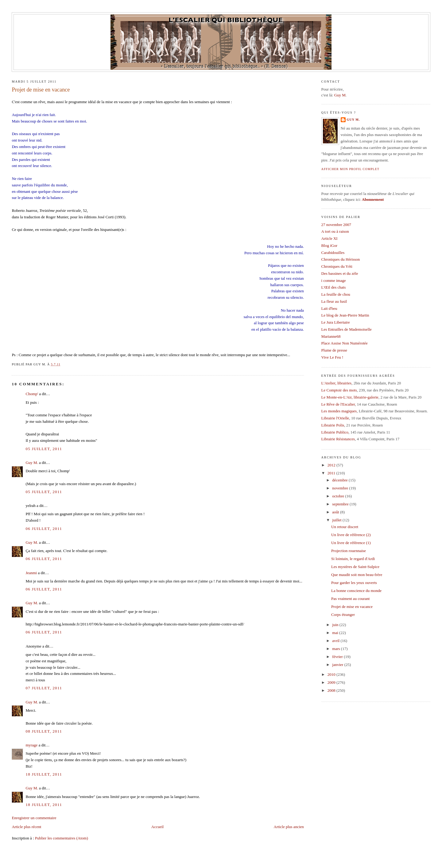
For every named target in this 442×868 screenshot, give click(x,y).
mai (336, 633)
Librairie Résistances (338, 439)
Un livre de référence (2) (351, 535)
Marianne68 (331, 336)
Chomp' (32, 394)
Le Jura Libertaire (336, 322)
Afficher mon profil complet (350, 169)
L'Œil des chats (334, 287)
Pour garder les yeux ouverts (354, 583)
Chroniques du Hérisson (341, 259)
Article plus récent (26, 827)
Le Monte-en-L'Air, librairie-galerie (350, 397)
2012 (332, 465)
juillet (337, 520)
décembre (340, 480)
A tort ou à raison (335, 231)
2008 (332, 690)
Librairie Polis (333, 425)
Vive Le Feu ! (332, 357)
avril (336, 641)
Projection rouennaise (349, 551)
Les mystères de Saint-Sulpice (355, 567)
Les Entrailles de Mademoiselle (347, 329)
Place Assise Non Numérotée (345, 343)
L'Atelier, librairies (337, 383)
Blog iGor (329, 245)
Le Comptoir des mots (339, 390)
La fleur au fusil (334, 301)
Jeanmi (31, 573)
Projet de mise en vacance (41, 90)
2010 (332, 674)
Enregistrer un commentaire (34, 818)
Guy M (340, 95)
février (338, 657)
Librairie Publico (335, 432)
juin (336, 625)
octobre (339, 496)
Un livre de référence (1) (351, 543)
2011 (332, 473)
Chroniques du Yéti (337, 266)
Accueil (157, 827)
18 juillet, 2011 (44, 774)
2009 (332, 682)
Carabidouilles (333, 253)
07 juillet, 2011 (44, 688)
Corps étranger (343, 615)
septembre (341, 504)
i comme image (334, 280)
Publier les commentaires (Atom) (62, 838)
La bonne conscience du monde (356, 591)
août (336, 512)
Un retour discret (345, 527)
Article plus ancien (289, 827)
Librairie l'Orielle (335, 418)
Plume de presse (334, 350)
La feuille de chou (336, 294)
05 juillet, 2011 (44, 449)
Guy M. (32, 463)
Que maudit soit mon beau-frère (357, 575)
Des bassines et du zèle (340, 273)
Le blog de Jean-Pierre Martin (345, 315)
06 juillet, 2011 (44, 529)
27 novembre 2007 (336, 225)
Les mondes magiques (339, 411)
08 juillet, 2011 (44, 731)
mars (337, 649)
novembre (341, 488)
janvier (338, 665)
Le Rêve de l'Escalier (338, 404)
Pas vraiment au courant (350, 599)
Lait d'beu (329, 308)
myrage (31, 745)
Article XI (330, 238)
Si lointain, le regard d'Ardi (353, 559)
